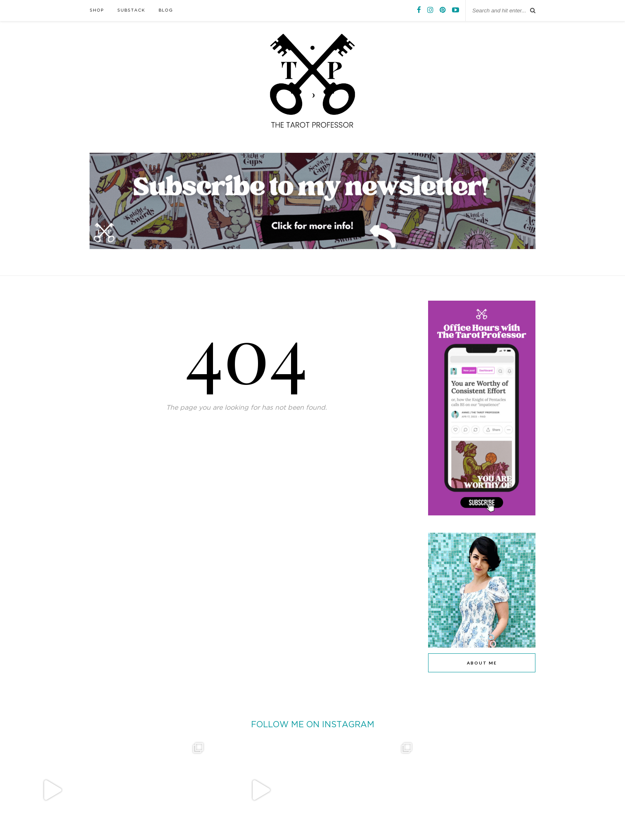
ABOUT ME (482, 663)
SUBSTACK (131, 11)
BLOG (166, 11)
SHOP (97, 11)
